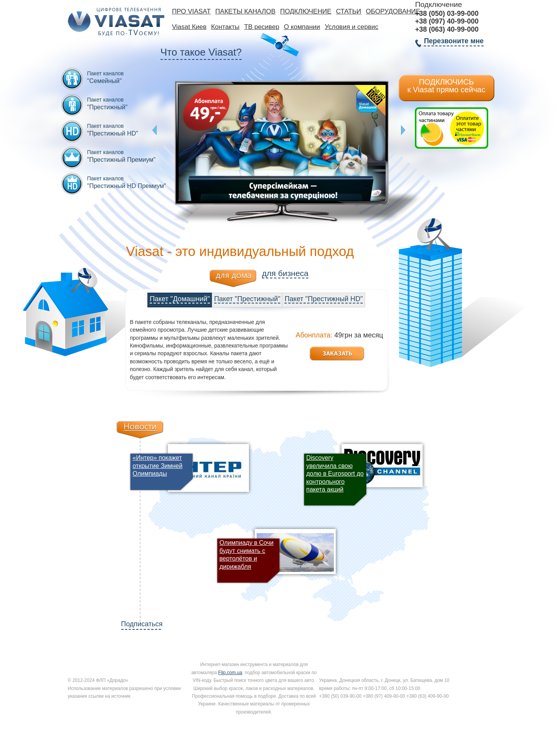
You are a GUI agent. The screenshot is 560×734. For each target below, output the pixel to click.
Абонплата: (314, 335)
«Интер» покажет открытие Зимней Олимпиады (158, 466)
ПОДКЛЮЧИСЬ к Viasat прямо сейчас (447, 86)
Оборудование (393, 11)
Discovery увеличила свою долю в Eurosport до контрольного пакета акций (335, 474)
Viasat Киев (189, 27)
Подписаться (141, 624)
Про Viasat (191, 11)
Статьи (349, 11)
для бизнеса (285, 273)
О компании (302, 27)
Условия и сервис (351, 27)
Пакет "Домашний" (180, 299)
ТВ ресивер (262, 27)
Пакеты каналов (245, 11)
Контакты (225, 27)
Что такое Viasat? (201, 52)
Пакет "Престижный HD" (324, 299)
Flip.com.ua (230, 673)
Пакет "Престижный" (247, 299)
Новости (140, 430)
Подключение (306, 11)
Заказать (337, 353)
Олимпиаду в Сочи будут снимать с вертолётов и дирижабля (247, 554)
